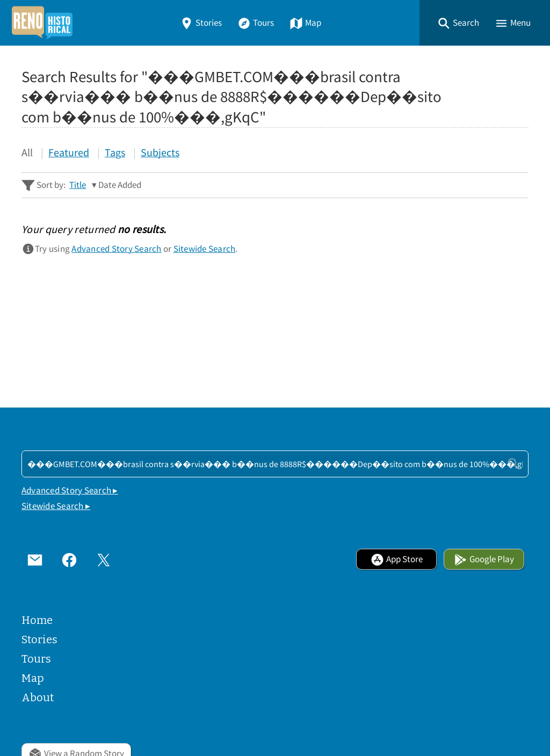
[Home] (42, 23)
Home (37, 620)
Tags (115, 152)
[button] (458, 23)
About (38, 697)
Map (305, 23)
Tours (256, 23)
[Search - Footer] (275, 464)
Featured (69, 152)
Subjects (160, 152)
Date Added (120, 185)
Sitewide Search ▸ (56, 506)
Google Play (484, 559)
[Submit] (513, 464)
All (27, 152)
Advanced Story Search (116, 249)
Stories (201, 23)
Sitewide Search (205, 249)
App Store (397, 559)
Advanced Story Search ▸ (70, 490)
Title (78, 185)
